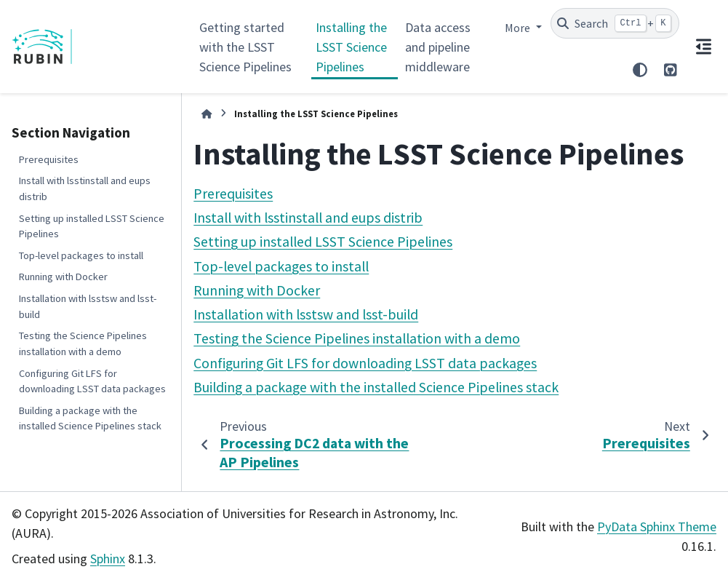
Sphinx (108, 559)
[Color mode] (640, 70)
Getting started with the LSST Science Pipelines (245, 47)
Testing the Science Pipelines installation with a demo (83, 343)
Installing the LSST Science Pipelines (351, 47)
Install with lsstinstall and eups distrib (85, 188)
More (519, 28)
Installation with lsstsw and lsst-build (88, 306)
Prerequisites (49, 159)
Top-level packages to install (81, 255)
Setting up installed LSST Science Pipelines (92, 226)
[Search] (615, 23)
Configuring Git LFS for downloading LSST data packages (92, 381)
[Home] (207, 114)
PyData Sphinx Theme (657, 527)
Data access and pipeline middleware (438, 47)
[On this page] (704, 47)
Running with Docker (63, 277)
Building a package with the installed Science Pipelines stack (90, 418)
